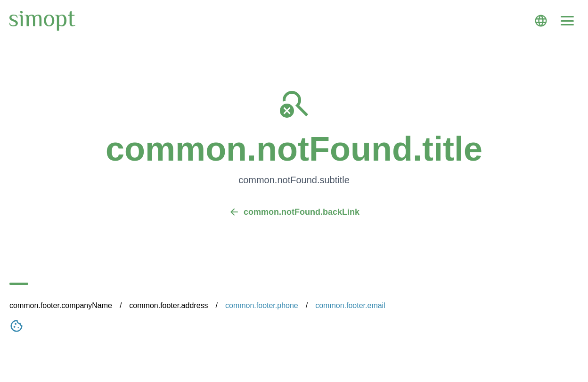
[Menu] (567, 21)
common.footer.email (350, 305)
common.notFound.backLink (294, 212)
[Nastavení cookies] (16, 328)
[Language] (541, 21)
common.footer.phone (262, 305)
